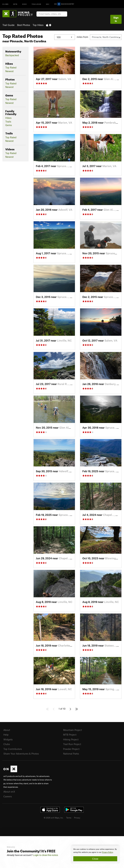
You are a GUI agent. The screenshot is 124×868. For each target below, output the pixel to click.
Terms (69, 818)
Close (95, 859)
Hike (25, 4)
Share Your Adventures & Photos (21, 754)
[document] (95, 854)
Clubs (7, 744)
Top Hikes (38, 25)
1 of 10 (62, 709)
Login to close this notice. (46, 855)
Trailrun (36, 4)
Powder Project (71, 749)
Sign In (116, 19)
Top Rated (11, 67)
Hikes (8, 118)
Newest (9, 71)
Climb (5, 4)
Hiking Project (71, 739)
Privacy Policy (107, 852)
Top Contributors (13, 749)
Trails (8, 122)
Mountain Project (72, 730)
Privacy (77, 818)
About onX (9, 792)
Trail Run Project (72, 744)
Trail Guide (8, 25)
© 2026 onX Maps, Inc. (54, 818)
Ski (48, 4)
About (7, 730)
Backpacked (12, 55)
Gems (9, 125)
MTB (15, 4)
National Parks (71, 754)
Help (6, 735)
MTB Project (70, 735)
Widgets (8, 739)
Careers (8, 796)
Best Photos (24, 25)
